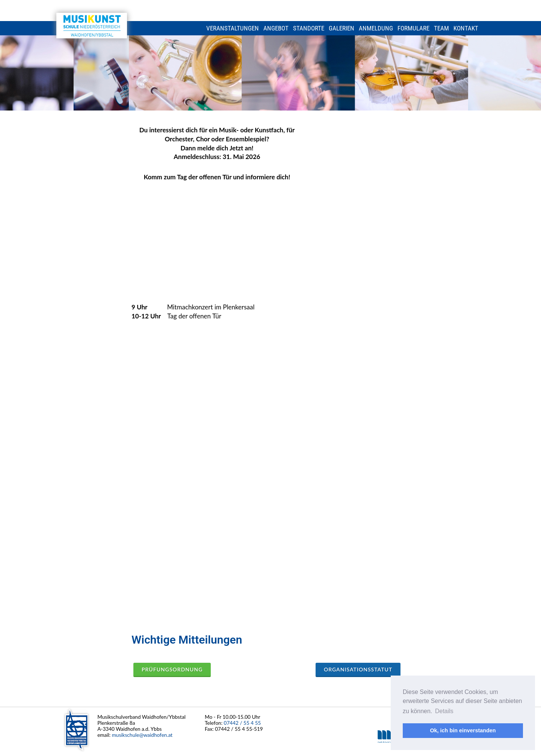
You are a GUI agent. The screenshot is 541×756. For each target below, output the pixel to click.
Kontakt (466, 28)
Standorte (309, 28)
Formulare (413, 28)
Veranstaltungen (233, 28)
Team (441, 28)
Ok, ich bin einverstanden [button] (463, 730)
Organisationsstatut (358, 669)
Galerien (342, 28)
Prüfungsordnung (172, 669)
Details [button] (444, 711)
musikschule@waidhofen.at (142, 735)
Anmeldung (376, 28)
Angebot (276, 28)
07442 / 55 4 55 (243, 723)
